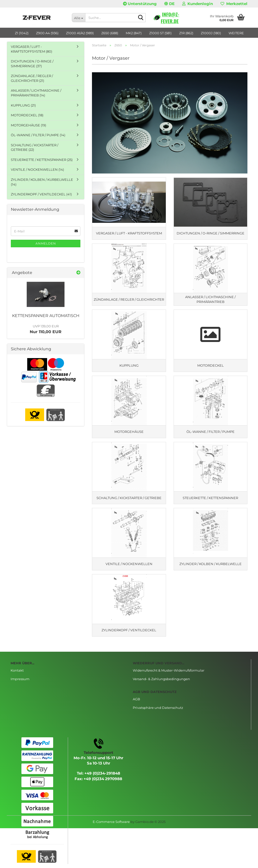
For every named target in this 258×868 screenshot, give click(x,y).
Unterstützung (140, 4)
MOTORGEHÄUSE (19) (28, 125)
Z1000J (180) (211, 33)
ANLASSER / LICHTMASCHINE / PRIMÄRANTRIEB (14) (36, 93)
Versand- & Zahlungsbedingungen (161, 683)
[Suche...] (78, 18)
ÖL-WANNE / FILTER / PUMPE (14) (38, 135)
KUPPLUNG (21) (23, 105)
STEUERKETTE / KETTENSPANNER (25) (42, 160)
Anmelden (46, 243)
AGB (136, 703)
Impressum (20, 683)
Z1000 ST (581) (160, 33)
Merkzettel (234, 4)
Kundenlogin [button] (198, 4)
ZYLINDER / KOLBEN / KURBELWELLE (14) (42, 182)
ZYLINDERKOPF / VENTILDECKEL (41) (41, 194)
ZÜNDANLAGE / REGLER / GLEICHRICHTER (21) (32, 78)
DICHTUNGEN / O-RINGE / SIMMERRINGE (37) (32, 64)
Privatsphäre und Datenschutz (158, 712)
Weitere (236, 33)
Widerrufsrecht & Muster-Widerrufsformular (169, 675)
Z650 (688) (110, 33)
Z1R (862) (186, 33)
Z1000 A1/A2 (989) (80, 33)
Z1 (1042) (22, 33)
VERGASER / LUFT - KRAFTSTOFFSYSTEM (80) (31, 49)
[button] (169, 4)
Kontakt (17, 675)
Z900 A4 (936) (47, 33)
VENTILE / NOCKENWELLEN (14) (37, 169)
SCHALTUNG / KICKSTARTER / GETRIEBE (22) (35, 147)
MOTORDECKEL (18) (27, 115)
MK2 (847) (134, 33)
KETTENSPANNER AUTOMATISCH (46, 316)
